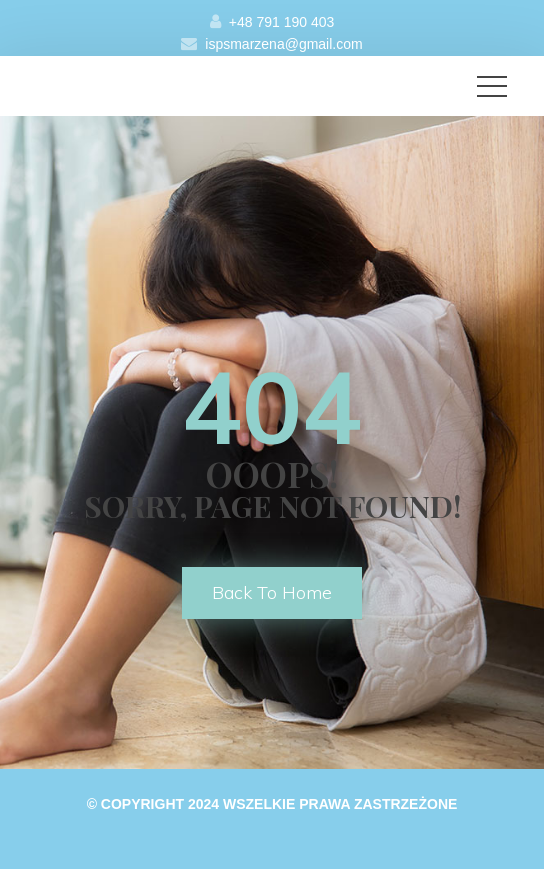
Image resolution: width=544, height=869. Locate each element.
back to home (272, 592)
